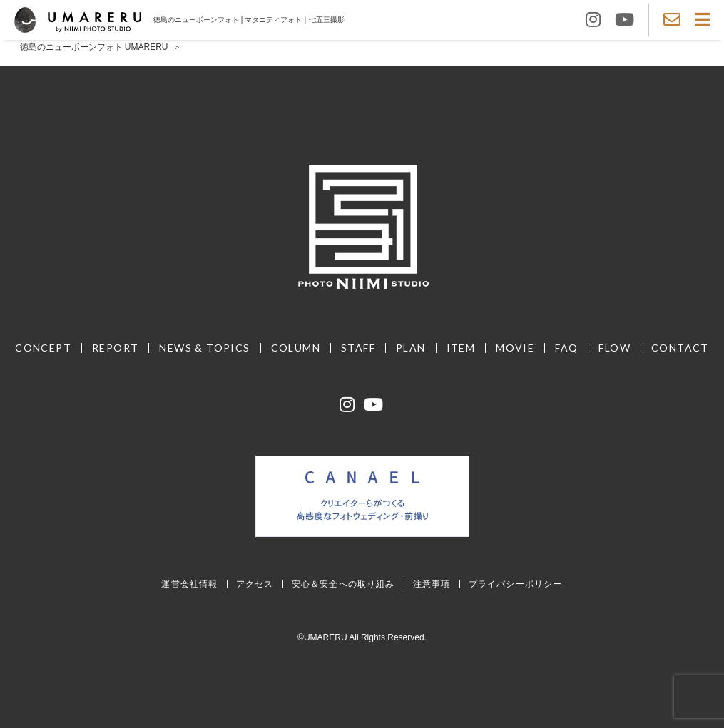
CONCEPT (43, 348)
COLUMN (296, 348)
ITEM (461, 348)
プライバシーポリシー (516, 584)
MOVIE (515, 348)
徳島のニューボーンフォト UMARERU (94, 47)
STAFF (358, 348)
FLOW (615, 348)
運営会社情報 (189, 584)
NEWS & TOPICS (204, 348)
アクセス (255, 584)
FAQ (566, 348)
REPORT (115, 348)
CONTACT (680, 348)
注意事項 (432, 584)
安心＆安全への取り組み (343, 584)
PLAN (411, 348)
